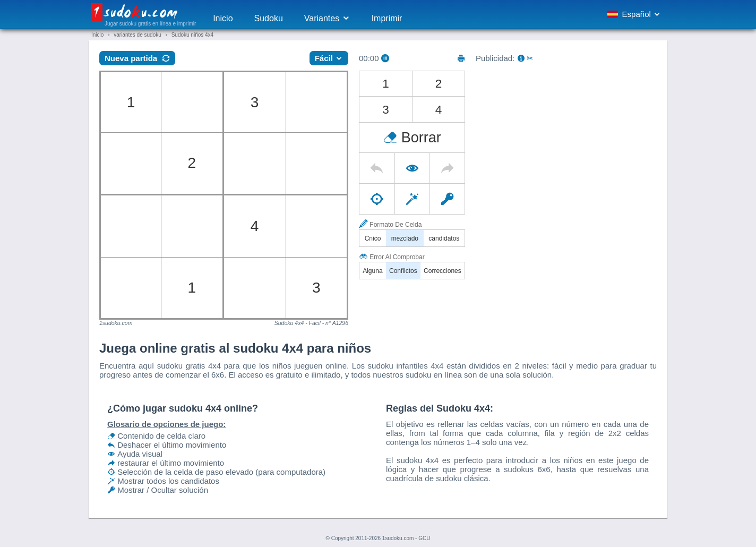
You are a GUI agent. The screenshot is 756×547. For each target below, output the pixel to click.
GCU (424, 538)
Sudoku (269, 18)
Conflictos (403, 271)
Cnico (373, 238)
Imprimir (387, 18)
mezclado (405, 238)
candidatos (444, 238)
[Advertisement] (566, 145)
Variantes (327, 18)
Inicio (223, 18)
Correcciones (443, 271)
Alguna (372, 271)
